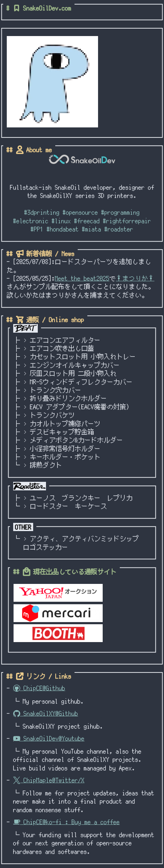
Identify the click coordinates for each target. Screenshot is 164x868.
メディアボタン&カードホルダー (76, 440)
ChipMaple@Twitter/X (49, 780)
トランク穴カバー (56, 390)
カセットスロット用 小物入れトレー (83, 357)
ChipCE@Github (39, 688)
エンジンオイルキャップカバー (75, 365)
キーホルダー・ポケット (65, 457)
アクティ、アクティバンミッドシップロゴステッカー (81, 543)
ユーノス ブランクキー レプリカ (81, 498)
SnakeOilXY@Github (46, 713)
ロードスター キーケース (68, 506)
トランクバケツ (52, 415)
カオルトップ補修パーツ (65, 424)
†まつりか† (135, 278)
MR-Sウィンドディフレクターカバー (81, 382)
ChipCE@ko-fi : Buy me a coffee (66, 822)
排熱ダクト (46, 465)
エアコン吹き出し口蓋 (62, 348)
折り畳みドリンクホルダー (68, 398)
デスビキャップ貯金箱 (62, 432)
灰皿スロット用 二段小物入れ (73, 373)
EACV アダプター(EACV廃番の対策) (80, 407)
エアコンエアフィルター (65, 340)
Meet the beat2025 (82, 278)
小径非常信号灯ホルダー (65, 449)
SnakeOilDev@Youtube (49, 738)
